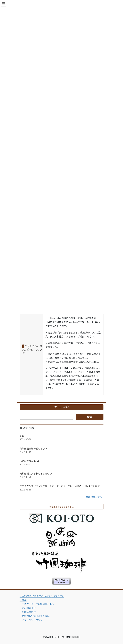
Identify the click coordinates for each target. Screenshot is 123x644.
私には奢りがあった (30, 461)
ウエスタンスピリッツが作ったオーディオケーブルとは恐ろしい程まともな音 (60, 486)
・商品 (23, 600)
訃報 (22, 436)
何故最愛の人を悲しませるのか (36, 473)
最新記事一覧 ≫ (94, 497)
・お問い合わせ (28, 612)
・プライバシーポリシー (32, 620)
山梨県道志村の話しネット (34, 448)
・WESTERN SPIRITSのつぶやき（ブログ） (42, 596)
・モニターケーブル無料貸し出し (37, 604)
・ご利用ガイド (28, 608)
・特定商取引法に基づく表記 (35, 616)
